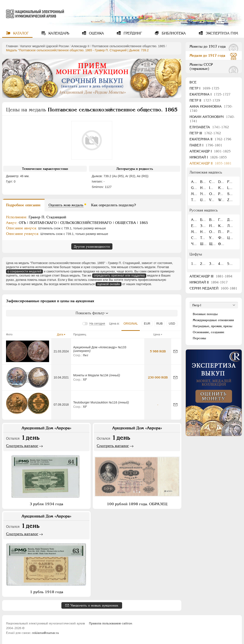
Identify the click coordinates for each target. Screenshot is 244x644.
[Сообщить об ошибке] (175, 351)
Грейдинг (132, 33)
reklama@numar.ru (45, 633)
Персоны (199, 338)
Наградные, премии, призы (213, 326)
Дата (60, 334)
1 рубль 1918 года (47, 592)
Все (193, 82)
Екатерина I (210, 94)
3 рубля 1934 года (46, 504)
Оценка (96, 33)
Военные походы (205, 314)
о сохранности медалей (24, 271)
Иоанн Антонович (212, 119)
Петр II (205, 100)
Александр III (211, 276)
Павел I (206, 145)
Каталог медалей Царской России (44, 46)
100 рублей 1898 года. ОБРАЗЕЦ (137, 504)
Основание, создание (209, 332)
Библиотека (173, 33)
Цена (157, 334)
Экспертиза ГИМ (221, 33)
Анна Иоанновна (211, 109)
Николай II (209, 282)
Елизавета (209, 127)
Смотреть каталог (22, 446)
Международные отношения (213, 320)
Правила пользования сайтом (111, 623)
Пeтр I (204, 88)
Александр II (80, 46)
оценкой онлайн (109, 284)
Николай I (208, 157)
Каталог (20, 33)
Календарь (58, 33)
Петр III (205, 133)
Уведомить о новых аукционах (94, 605)
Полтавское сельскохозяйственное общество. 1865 (128, 46)
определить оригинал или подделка (119, 275)
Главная (12, 46)
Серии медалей (213, 288)
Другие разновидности (92, 246)
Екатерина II (210, 139)
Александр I (210, 151)
